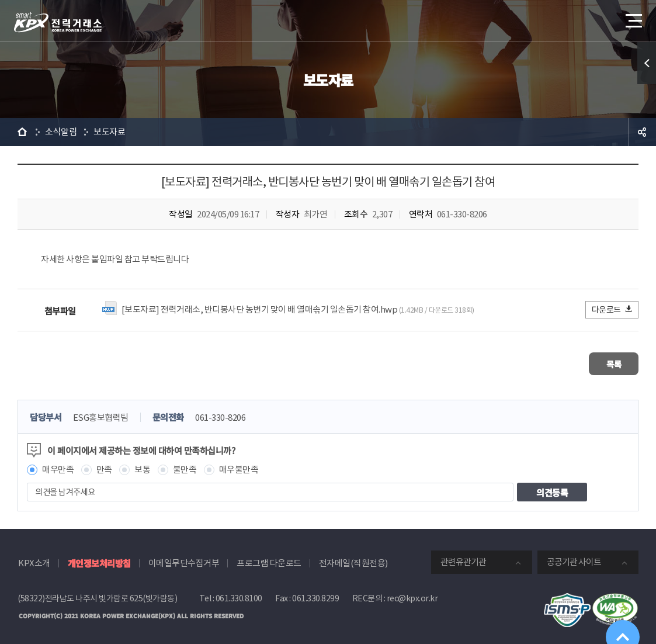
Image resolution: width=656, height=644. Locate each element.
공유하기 (642, 132)
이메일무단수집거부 (184, 559)
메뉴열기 (633, 17)
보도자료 (109, 132)
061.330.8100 (239, 594)
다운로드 (612, 309)
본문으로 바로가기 (0, 0)
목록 (604, 361)
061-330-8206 (220, 413)
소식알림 (61, 132)
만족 (104, 465)
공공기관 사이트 (574, 558)
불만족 (185, 465)
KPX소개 (34, 559)
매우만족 (58, 465)
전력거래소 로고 (58, 22)
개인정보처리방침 (99, 559)
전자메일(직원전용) (353, 559)
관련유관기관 (463, 558)
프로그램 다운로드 (269, 559)
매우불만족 (239, 465)
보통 (142, 465)
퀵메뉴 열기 (647, 63)
